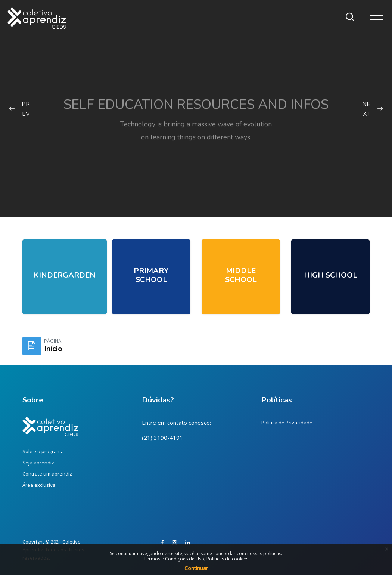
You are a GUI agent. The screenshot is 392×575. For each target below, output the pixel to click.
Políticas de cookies (227, 559)
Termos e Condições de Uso (174, 559)
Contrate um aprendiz (47, 474)
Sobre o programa (43, 451)
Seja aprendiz (38, 463)
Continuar (196, 568)
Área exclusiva (39, 485)
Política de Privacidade (287, 423)
